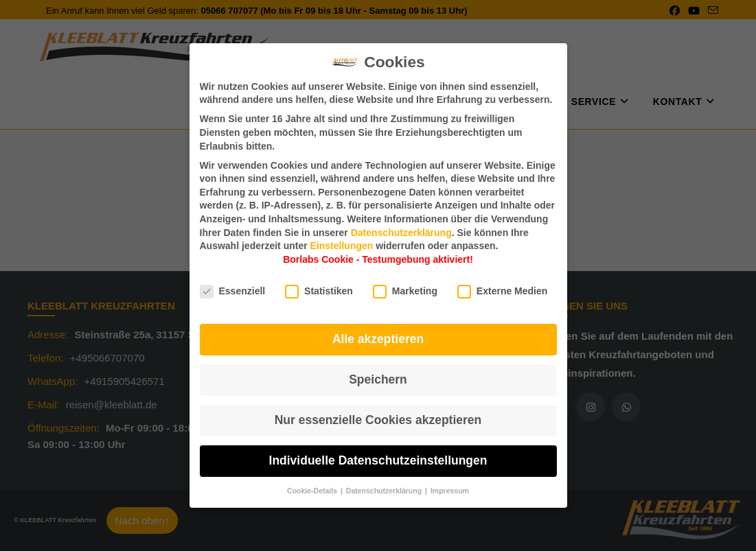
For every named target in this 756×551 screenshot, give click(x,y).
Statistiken (319, 291)
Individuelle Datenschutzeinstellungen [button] (378, 460)
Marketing (405, 291)
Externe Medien (502, 291)
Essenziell (233, 291)
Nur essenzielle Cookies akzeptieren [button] (378, 420)
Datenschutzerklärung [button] (385, 491)
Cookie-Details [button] (313, 491)
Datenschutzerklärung (401, 233)
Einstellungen (342, 246)
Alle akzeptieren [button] (378, 339)
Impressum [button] (450, 491)
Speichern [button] (378, 379)
